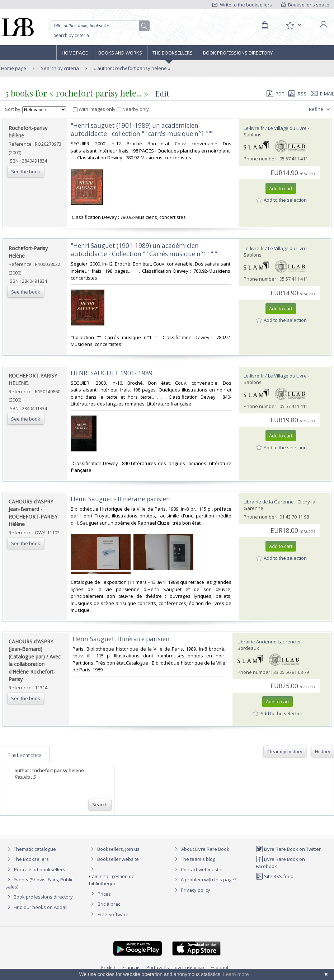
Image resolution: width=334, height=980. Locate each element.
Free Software (113, 914)
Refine (320, 109)
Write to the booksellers (242, 5)
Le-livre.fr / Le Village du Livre (275, 128)
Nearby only (133, 109)
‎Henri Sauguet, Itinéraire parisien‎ (121, 639)
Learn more (236, 974)
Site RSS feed (275, 876)
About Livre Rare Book (205, 849)
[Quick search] (100, 26)
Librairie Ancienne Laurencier (269, 642)
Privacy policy (191, 890)
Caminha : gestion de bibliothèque (112, 880)
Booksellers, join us (114, 849)
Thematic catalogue (31, 849)
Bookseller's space (305, 5)
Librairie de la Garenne (269, 502)
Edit (162, 93)
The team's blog (194, 859)
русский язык (190, 967)
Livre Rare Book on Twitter (288, 849)
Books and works (120, 53)
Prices (104, 894)
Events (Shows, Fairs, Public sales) (39, 883)
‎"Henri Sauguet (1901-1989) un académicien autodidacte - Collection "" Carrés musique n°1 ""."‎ (144, 250)
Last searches (25, 755)
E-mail (323, 94)
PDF (275, 94)
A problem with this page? (204, 880)
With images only (95, 109)
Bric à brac (109, 904)
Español (219, 967)
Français (131, 967)
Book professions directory (238, 53)
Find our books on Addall (36, 907)
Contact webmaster (198, 869)
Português (158, 967)
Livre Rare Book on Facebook (280, 862)
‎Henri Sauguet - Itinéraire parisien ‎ (121, 499)
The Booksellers (173, 53)
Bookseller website (114, 859)
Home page (75, 53)
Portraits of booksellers (40, 869)
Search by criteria (71, 35)
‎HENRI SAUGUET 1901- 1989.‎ (112, 373)
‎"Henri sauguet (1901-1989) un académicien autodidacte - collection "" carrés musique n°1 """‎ (142, 130)
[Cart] (264, 25)
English (109, 967)
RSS (297, 94)
